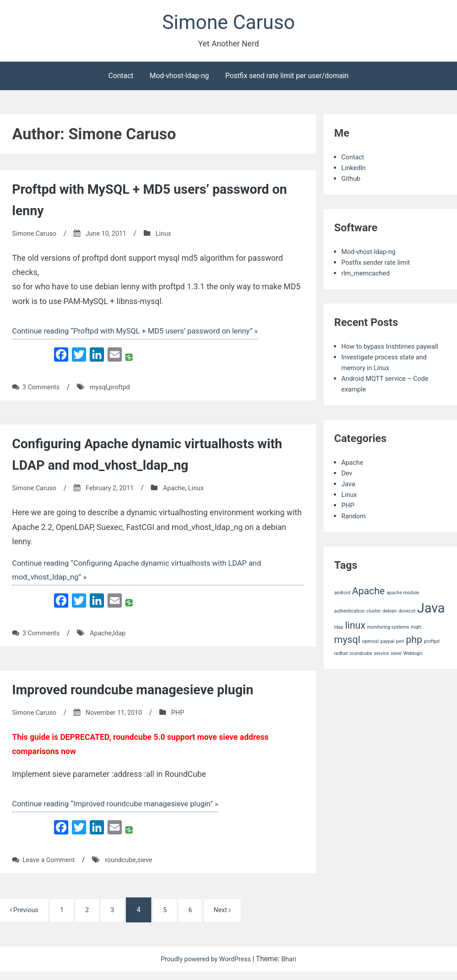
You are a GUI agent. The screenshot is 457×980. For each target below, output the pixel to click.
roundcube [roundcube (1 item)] (361, 667)
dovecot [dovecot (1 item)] (407, 624)
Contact (121, 78)
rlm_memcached (368, 276)
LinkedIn (355, 170)
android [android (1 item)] (342, 606)
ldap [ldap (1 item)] (339, 640)
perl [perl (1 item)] (400, 655)
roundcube (127, 868)
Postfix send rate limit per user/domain (287, 78)
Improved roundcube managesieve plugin (144, 696)
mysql (103, 391)
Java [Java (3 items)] (431, 621)
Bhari (293, 967)
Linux (172, 236)
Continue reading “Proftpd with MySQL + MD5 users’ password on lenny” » (143, 334)
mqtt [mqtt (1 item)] (416, 640)
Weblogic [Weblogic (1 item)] (413, 667)
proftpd (125, 391)
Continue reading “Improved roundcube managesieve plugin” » (122, 811)
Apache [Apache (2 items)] (369, 604)
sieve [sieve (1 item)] (396, 667)
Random (355, 529)
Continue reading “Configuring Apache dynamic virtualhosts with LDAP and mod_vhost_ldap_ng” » (145, 575)
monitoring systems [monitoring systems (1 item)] (388, 640)
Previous (27, 918)
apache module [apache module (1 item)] (403, 606)
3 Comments (43, 391)
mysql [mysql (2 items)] (347, 653)
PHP (188, 719)
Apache (184, 492)
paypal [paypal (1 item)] (387, 655)
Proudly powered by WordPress (206, 967)
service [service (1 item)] (382, 667)
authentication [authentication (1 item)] (349, 624)
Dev (347, 486)
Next (240, 918)
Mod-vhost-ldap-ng (179, 78)
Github (352, 181)
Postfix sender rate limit (379, 265)
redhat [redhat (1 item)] (341, 667)
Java (349, 497)
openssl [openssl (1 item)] (370, 655)
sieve (153, 868)
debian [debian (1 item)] (390, 624)
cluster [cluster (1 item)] (374, 624)
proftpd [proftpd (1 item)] (432, 655)
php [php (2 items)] (414, 653)
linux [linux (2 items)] (355, 639)
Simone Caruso (228, 24)
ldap (126, 640)
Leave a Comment (51, 868)
